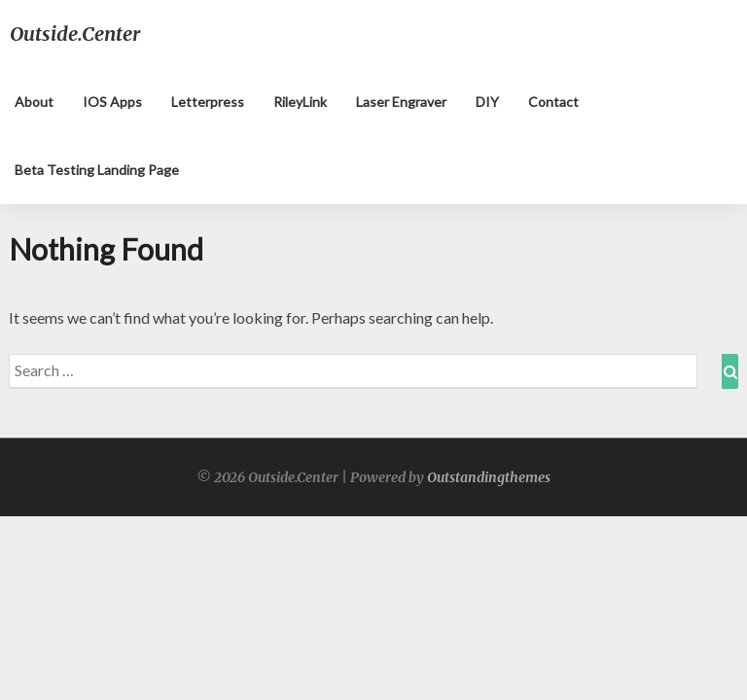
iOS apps (112, 102)
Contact (553, 102)
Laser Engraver (401, 102)
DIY (487, 102)
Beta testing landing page (97, 170)
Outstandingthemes (489, 477)
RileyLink (300, 102)
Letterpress (208, 102)
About (34, 102)
